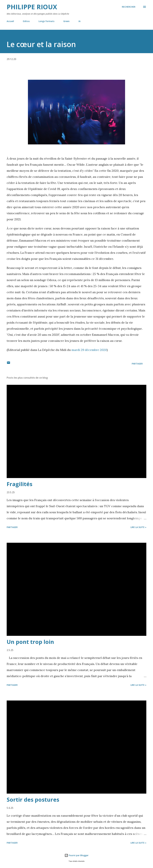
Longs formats (46, 21)
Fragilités (20, 484)
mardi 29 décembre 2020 (89, 350)
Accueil (10, 21)
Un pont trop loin (30, 642)
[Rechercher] (129, 7)
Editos (26, 21)
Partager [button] (137, 364)
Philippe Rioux (32, 7)
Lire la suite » (138, 527)
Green (66, 21)
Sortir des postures (33, 800)
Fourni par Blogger (76, 855)
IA (79, 21)
